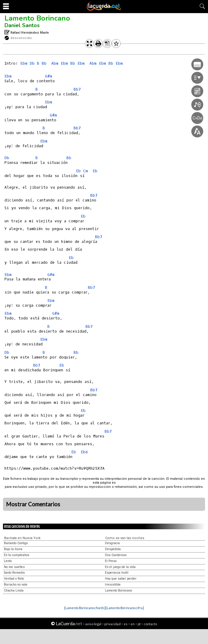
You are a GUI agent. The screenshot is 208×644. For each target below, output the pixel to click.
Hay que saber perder (121, 579)
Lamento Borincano (37, 18)
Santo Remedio (14, 573)
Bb (44, 63)
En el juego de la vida (120, 567)
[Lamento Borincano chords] (85, 608)
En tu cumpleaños (17, 555)
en (133, 624)
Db (32, 63)
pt (139, 624)
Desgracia (112, 543)
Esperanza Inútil (117, 573)
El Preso (111, 561)
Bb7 (77, 89)
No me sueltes (14, 567)
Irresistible (113, 585)
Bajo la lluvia (13, 549)
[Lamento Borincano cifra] (125, 608)
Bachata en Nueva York (22, 538)
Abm (55, 63)
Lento (8, 561)
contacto (150, 624)
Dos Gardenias (116, 555)
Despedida (113, 549)
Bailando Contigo (16, 543)
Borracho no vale (16, 585)
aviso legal (93, 624)
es (126, 624)
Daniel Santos (22, 25)
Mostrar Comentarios (33, 504)
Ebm (24, 63)
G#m (49, 76)
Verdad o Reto (14, 579)
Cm (86, 171)
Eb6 (84, 452)
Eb (78, 171)
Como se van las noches (125, 538)
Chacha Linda (14, 591)
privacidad (112, 624)
